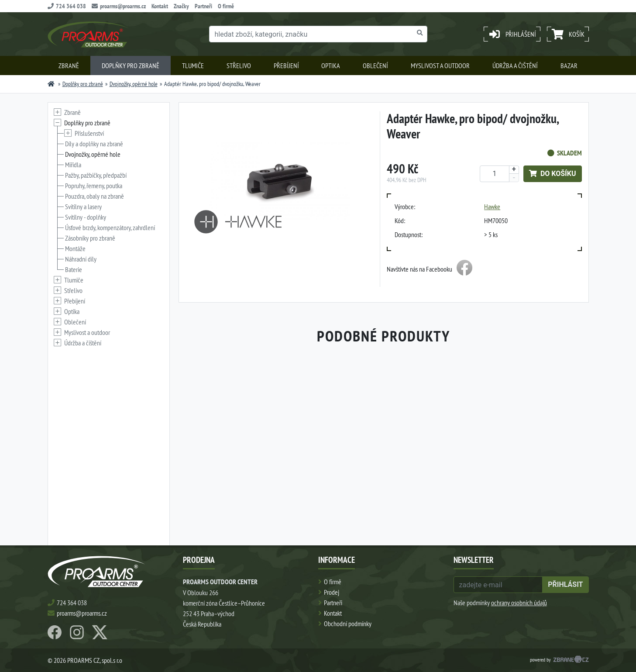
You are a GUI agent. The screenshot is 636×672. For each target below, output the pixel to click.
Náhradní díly (81, 259)
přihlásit (565, 584)
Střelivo (239, 65)
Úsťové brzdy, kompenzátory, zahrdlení (110, 227)
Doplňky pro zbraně (131, 65)
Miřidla (73, 165)
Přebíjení (286, 65)
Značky (181, 6)
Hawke (492, 207)
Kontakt (160, 6)
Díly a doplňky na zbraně (94, 144)
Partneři (203, 6)
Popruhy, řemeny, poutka (94, 186)
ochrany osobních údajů (519, 603)
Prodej (332, 592)
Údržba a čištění (515, 65)
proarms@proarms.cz (119, 6)
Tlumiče (193, 65)
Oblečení (375, 65)
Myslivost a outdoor (440, 65)
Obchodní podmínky (348, 624)
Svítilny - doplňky (86, 217)
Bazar (569, 65)
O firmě (226, 6)
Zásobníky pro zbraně (90, 238)
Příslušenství (89, 133)
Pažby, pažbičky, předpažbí (96, 175)
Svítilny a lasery (83, 207)
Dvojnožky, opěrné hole (134, 84)
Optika (331, 65)
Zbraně (69, 65)
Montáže (75, 248)
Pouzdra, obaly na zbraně (95, 196)
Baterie (74, 269)
